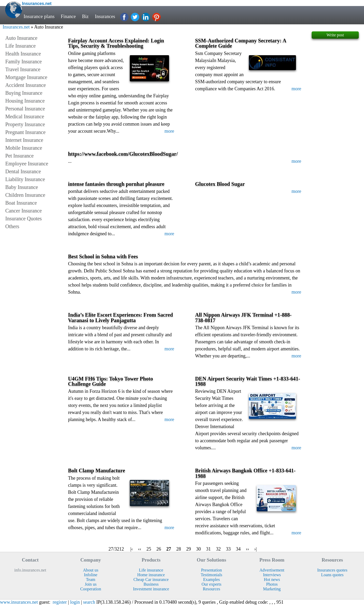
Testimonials (211, 575)
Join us (91, 584)
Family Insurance (23, 61)
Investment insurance (151, 589)
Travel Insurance (23, 69)
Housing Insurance (25, 101)
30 (199, 549)
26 (159, 549)
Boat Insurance (21, 203)
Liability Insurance (25, 179)
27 (169, 549)
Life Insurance (20, 46)
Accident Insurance (26, 85)
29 (189, 549)
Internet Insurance (24, 140)
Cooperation (91, 589)
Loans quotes (332, 575)
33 (228, 549)
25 (149, 549)
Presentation (211, 570)
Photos (272, 584)
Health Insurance (23, 54)
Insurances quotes (332, 570)
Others (12, 226)
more (169, 131)
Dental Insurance (23, 171)
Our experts (211, 584)
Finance (69, 16)
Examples (211, 579)
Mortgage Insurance (26, 77)
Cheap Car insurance (151, 579)
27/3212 (116, 549)
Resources (211, 589)
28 (179, 549)
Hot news (272, 579)
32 (219, 549)
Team (91, 579)
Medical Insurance (25, 116)
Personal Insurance (25, 109)
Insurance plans (39, 16)
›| (256, 549)
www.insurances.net (19, 602)
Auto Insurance (21, 38)
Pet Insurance (19, 156)
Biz (86, 16)
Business (151, 584)
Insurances (107, 16)
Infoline (91, 575)
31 (209, 549)
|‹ (132, 549)
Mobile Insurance (24, 148)
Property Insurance (25, 124)
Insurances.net (16, 27)
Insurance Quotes (23, 219)
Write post (335, 35)
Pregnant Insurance (25, 132)
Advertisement (272, 570)
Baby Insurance (22, 187)
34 (238, 549)
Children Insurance (25, 195)
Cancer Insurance (23, 211)
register (60, 602)
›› (248, 549)
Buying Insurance (24, 93)
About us (91, 570)
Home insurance (151, 575)
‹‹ (140, 549)
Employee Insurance (27, 164)
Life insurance (151, 570)
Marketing (272, 589)
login (75, 602)
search (89, 602)
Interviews (272, 575)
